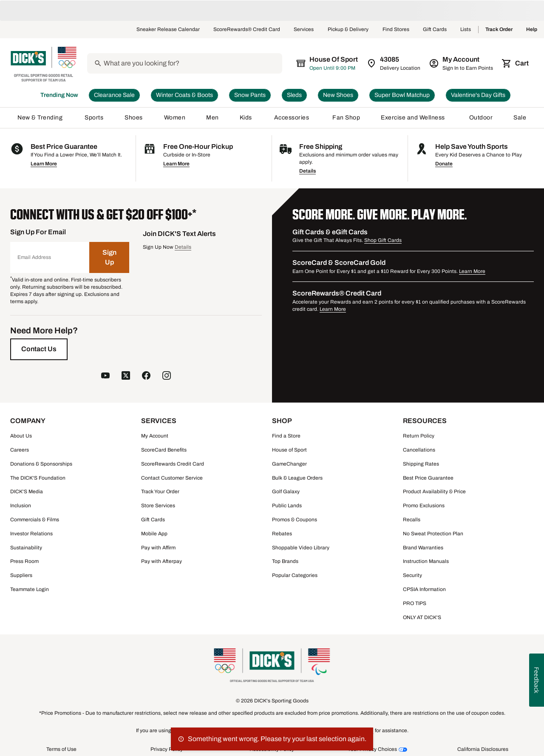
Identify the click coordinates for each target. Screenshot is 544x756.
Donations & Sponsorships (41, 464)
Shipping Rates (421, 464)
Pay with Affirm (158, 548)
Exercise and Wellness (415, 118)
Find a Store (286, 436)
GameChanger (289, 464)
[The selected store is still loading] (333, 63)
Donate (444, 164)
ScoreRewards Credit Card (173, 464)
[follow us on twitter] (126, 376)
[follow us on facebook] (146, 376)
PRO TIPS (415, 603)
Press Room (24, 561)
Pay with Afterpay (161, 561)
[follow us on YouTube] (105, 376)
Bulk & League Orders (297, 478)
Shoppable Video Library (301, 548)
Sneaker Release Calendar (168, 30)
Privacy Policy (167, 749)
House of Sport (289, 450)
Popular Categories (295, 575)
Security (412, 575)
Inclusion (21, 506)
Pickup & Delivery (348, 30)
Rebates (282, 534)
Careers (20, 450)
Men (212, 118)
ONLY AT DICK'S (422, 617)
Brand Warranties (423, 548)
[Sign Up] (109, 257)
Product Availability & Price (434, 492)
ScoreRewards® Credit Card (247, 30)
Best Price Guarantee (428, 478)
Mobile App (154, 534)
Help (532, 30)
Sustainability (26, 548)
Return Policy (419, 436)
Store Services (158, 506)
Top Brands (285, 561)
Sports (94, 118)
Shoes (134, 118)
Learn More (44, 164)
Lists (466, 30)
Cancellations (419, 450)
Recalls (412, 520)
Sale (520, 118)
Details (307, 171)
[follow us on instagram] (167, 376)
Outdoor (481, 118)
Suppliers (21, 575)
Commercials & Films (35, 520)
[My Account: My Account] (462, 63)
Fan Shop (346, 118)
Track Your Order (160, 492)
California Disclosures (483, 749)
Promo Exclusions (424, 506)
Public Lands (287, 506)
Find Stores (396, 30)
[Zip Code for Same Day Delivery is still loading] (394, 63)
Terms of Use (61, 749)
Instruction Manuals (426, 561)
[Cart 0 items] (516, 63)
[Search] (198, 63)
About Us (21, 436)
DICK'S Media (27, 492)
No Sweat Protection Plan (433, 534)
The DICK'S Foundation (38, 478)
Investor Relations (31, 534)
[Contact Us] (39, 349)
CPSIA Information (424, 589)
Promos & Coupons (295, 520)
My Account (155, 436)
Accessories (293, 118)
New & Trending (41, 118)
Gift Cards (435, 30)
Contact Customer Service (172, 478)
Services (304, 30)
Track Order (499, 30)
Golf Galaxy (286, 492)
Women (175, 118)
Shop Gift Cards (383, 240)
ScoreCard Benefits (164, 450)
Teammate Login (30, 589)
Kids (246, 118)
